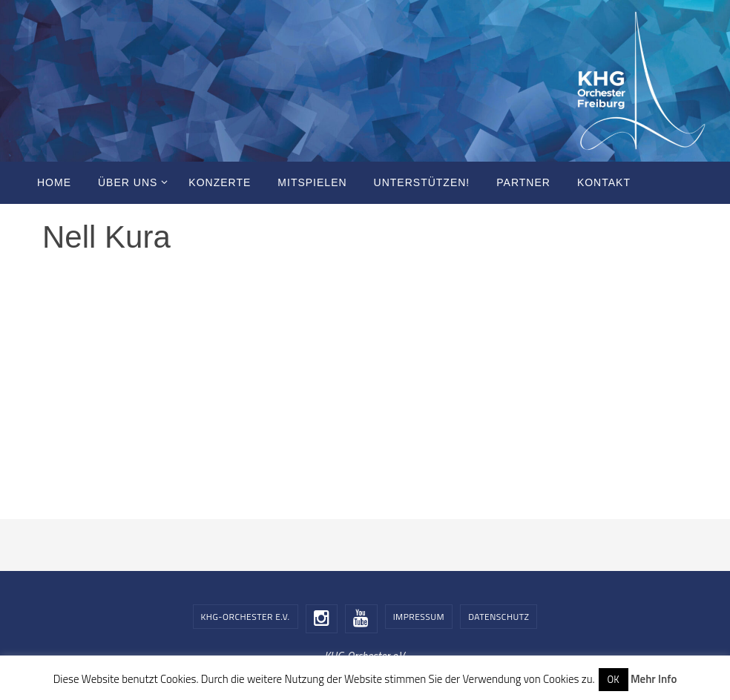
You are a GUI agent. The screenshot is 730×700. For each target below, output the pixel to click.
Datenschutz (499, 617)
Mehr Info (654, 679)
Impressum (419, 617)
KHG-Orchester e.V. (246, 617)
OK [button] (614, 679)
